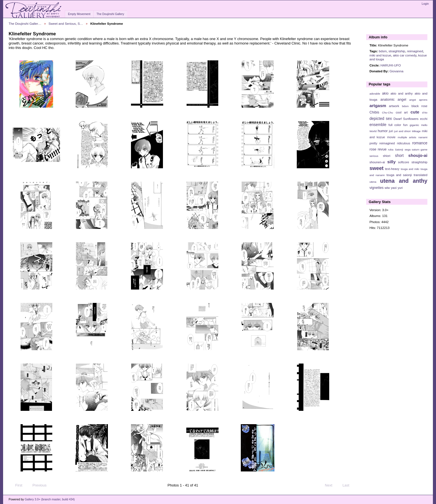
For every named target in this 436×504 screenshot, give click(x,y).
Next (331, 485)
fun (405, 125)
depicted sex (381, 118)
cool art (402, 112)
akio (385, 93)
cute (415, 112)
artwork (394, 106)
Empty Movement (79, 14)
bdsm (383, 51)
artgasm (378, 106)
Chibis (374, 112)
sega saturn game (416, 150)
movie (391, 137)
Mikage (416, 131)
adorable (375, 94)
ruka (391, 150)
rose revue (378, 149)
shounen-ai (377, 162)
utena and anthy (404, 181)
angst (413, 100)
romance (420, 143)
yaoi (394, 188)
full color (395, 125)
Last (349, 485)
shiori (387, 156)
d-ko (425, 113)
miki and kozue (380, 55)
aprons (423, 100)
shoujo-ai (418, 155)
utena (373, 182)
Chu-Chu (387, 113)
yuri (400, 188)
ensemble (378, 125)
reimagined (415, 51)
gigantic (414, 125)
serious (374, 156)
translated (421, 175)
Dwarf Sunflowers (406, 119)
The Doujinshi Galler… (25, 24)
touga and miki (410, 169)
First (16, 485)
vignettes (377, 188)
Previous (37, 485)
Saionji (399, 150)
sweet (377, 168)
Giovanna (397, 71)
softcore (403, 162)
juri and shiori (402, 131)
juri (391, 131)
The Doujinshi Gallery (110, 14)
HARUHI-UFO (391, 65)
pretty (373, 143)
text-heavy (392, 169)
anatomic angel (393, 100)
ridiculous (403, 143)
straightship (397, 51)
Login (425, 4)
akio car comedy (405, 55)
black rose (419, 106)
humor (383, 131)
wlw (387, 188)
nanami (423, 137)
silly (392, 162)
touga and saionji (399, 175)
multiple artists (407, 137)
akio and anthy (402, 93)
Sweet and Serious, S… (66, 24)
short (399, 155)
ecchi (424, 119)
